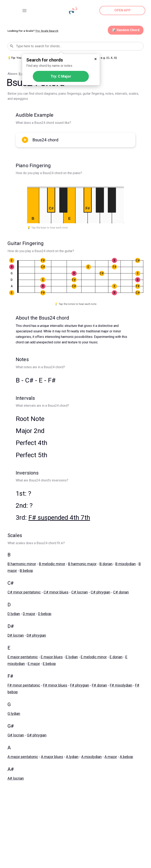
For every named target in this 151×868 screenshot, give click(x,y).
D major (29, 614)
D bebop (45, 614)
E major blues (52, 657)
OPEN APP (122, 10)
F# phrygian (80, 685)
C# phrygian (100, 592)
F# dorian (99, 685)
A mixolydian (91, 757)
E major (34, 664)
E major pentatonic (23, 657)
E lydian (72, 657)
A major (111, 757)
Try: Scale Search (47, 31)
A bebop (126, 757)
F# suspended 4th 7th (59, 518)
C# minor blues (56, 592)
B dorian (106, 564)
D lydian (14, 614)
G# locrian (16, 735)
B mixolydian (126, 564)
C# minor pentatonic (24, 592)
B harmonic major (82, 564)
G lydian (14, 714)
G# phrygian (37, 735)
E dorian (116, 657)
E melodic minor (94, 657)
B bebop (26, 571)
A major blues (52, 757)
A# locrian (16, 778)
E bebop (49, 664)
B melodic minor (52, 564)
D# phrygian (36, 635)
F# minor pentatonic (24, 685)
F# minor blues (55, 685)
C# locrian (80, 592)
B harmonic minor (22, 564)
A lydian (72, 757)
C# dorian (121, 592)
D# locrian (16, 635)
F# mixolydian (121, 685)
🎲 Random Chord (126, 30)
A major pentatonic (23, 757)
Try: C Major (61, 76)
